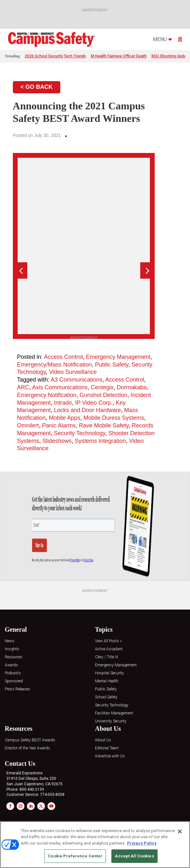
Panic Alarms (59, 426)
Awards (11, 665)
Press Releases (17, 689)
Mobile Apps (65, 418)
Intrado (63, 403)
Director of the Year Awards (27, 748)
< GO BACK (37, 87)
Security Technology (79, 433)
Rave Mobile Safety (104, 426)
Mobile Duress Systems (114, 418)
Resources (14, 657)
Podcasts (13, 673)
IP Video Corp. (94, 403)
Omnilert (28, 426)
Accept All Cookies (134, 856)
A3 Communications (77, 380)
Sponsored (14, 681)
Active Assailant (109, 649)
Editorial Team (107, 748)
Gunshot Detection (104, 395)
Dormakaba (132, 387)
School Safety (106, 697)
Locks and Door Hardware (87, 410)
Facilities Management (114, 713)
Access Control (63, 357)
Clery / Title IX (107, 657)
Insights (12, 649)
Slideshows (57, 441)
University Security (111, 721)
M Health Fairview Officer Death (119, 56)
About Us (103, 740)
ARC (23, 387)
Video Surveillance (73, 372)
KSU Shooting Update (171, 56)
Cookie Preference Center (75, 856)
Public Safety (112, 365)
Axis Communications (60, 387)
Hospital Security (109, 673)
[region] (95, 845)
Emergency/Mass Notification (54, 365)
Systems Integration (100, 441)
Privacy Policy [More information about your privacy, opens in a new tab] (142, 843)
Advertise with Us (110, 756)
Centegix (102, 387)
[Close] (180, 831)
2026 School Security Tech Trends (55, 56)
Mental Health (107, 681)
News (10, 641)
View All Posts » (108, 641)
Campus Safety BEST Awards (30, 740)
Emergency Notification (47, 395)
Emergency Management (118, 357)
